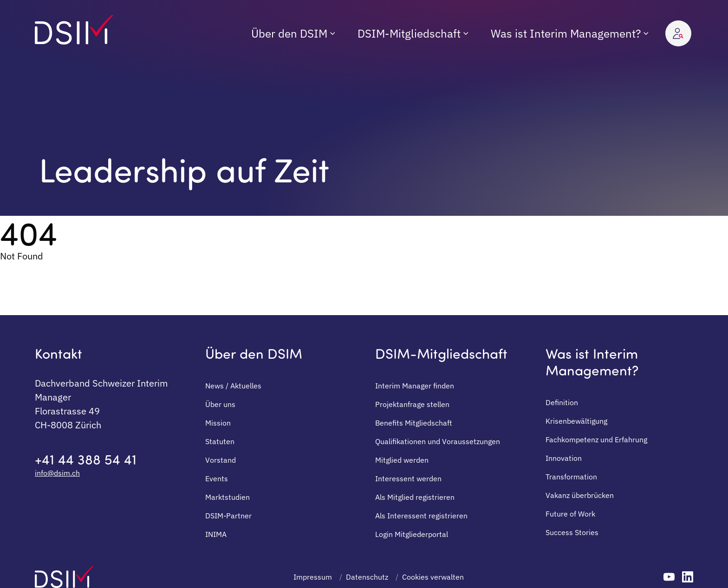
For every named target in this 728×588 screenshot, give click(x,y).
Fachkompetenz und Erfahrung (596, 439)
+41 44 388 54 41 (86, 459)
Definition (562, 402)
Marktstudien (227, 497)
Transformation (571, 477)
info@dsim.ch (57, 473)
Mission (218, 423)
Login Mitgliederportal (412, 534)
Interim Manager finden (415, 386)
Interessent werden (408, 478)
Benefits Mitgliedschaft (414, 423)
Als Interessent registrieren (421, 516)
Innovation (564, 458)
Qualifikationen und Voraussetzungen (438, 441)
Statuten (220, 441)
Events (217, 478)
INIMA (216, 534)
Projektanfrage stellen (412, 404)
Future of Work (570, 514)
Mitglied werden (402, 460)
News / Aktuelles (233, 386)
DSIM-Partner (228, 516)
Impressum (313, 577)
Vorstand (221, 460)
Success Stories (572, 532)
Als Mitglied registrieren (415, 497)
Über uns (220, 404)
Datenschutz (367, 577)
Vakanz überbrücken (580, 495)
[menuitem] (293, 33)
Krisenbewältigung (576, 421)
